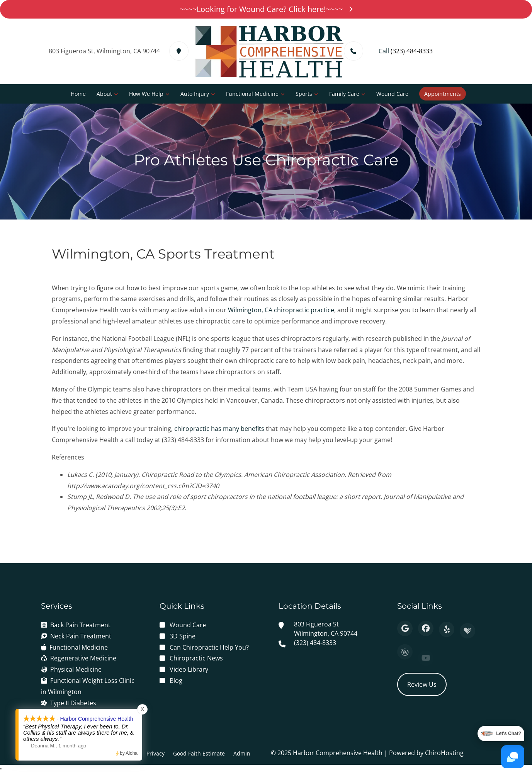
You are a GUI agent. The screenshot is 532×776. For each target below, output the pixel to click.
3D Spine (183, 636)
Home (78, 94)
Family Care (344, 94)
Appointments (443, 94)
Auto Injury (195, 94)
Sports (304, 94)
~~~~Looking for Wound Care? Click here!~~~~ (266, 9)
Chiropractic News (196, 658)
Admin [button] (242, 753)
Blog (176, 681)
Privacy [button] (156, 753)
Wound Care (392, 94)
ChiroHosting (444, 753)
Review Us (422, 684)
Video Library (189, 669)
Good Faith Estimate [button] (199, 753)
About (104, 94)
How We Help (146, 94)
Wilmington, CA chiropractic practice (281, 310)
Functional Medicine (252, 94)
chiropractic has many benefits (219, 429)
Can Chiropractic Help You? (209, 647)
